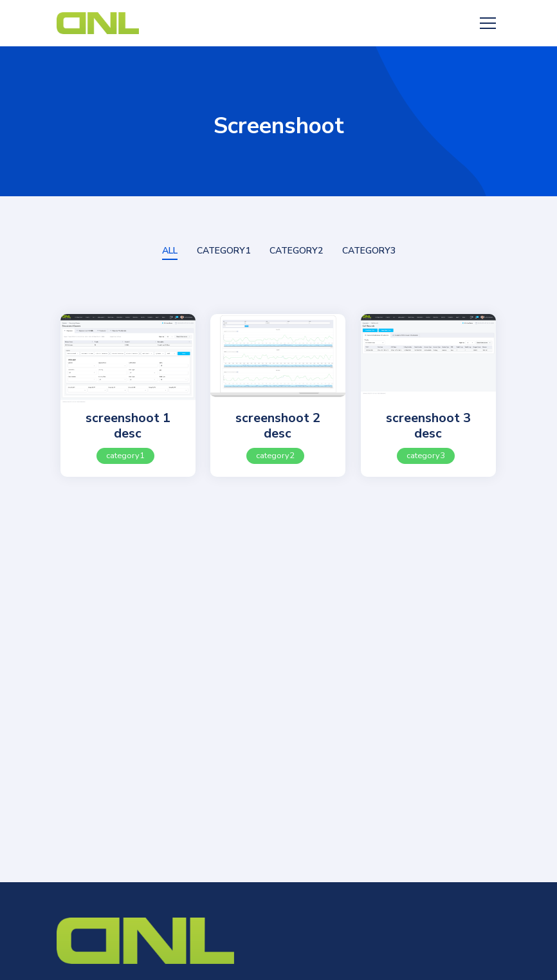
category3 (426, 456)
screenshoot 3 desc (428, 426)
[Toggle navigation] (488, 23)
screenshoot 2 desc (278, 426)
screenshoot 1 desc (128, 426)
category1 (125, 456)
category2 (275, 456)
